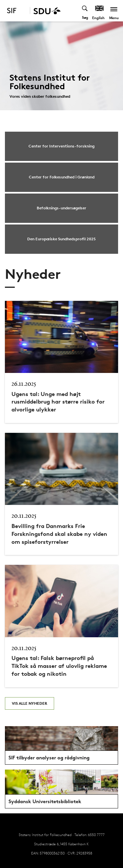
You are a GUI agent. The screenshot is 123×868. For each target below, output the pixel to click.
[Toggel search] (85, 11)
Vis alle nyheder (30, 703)
